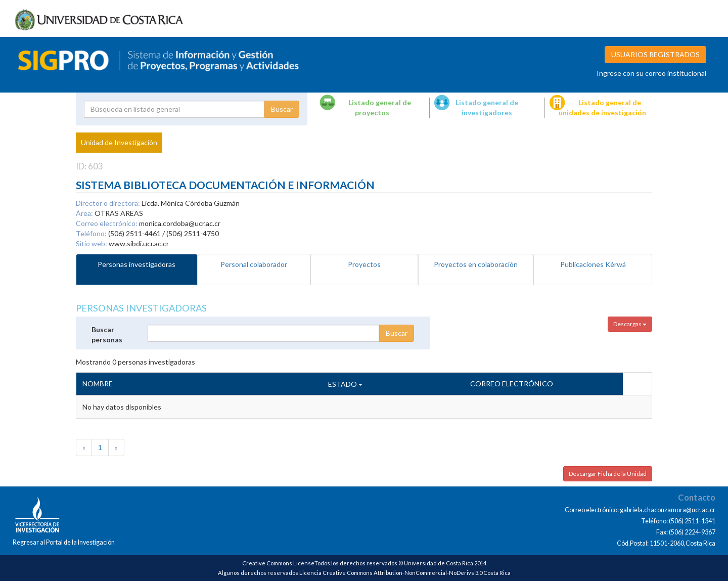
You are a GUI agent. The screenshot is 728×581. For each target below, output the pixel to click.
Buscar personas (107, 334)
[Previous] (84, 448)
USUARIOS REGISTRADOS (655, 54)
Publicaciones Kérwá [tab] (593, 264)
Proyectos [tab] (364, 264)
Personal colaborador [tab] (254, 264)
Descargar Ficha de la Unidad (608, 474)
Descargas (630, 324)
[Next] (116, 448)
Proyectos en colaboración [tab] (476, 264)
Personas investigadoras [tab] (136, 264)
